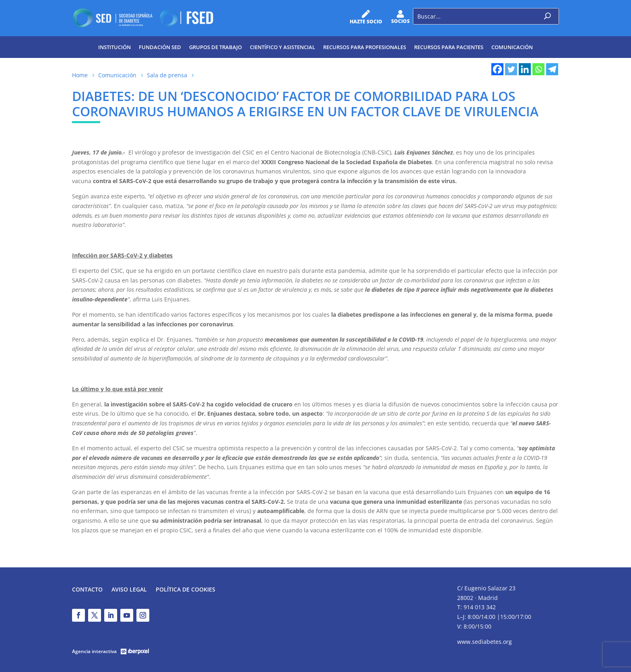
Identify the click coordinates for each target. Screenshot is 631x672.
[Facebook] (497, 69)
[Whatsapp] (538, 69)
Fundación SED (160, 47)
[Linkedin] (525, 69)
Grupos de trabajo (215, 47)
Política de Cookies (186, 590)
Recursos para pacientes (449, 47)
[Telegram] (552, 69)
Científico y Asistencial (283, 47)
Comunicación (512, 47)
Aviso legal (129, 590)
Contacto (87, 590)
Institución (114, 47)
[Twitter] (511, 69)
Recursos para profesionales (365, 47)
